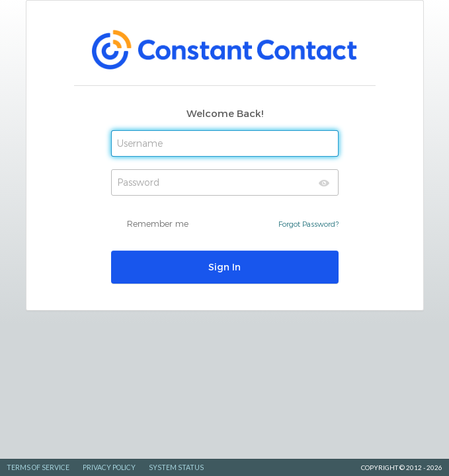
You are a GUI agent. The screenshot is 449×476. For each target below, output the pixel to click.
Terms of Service (38, 467)
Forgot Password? (308, 224)
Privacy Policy (109, 467)
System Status (176, 467)
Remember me (158, 223)
